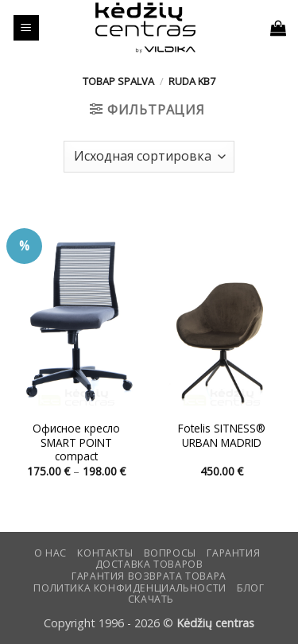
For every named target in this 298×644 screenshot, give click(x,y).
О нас (50, 553)
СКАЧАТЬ (151, 599)
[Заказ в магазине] (149, 157)
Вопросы (170, 553)
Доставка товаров (149, 564)
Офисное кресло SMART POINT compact (76, 442)
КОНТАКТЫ (105, 553)
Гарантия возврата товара (149, 576)
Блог (250, 588)
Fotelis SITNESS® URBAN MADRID (222, 435)
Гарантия (233, 553)
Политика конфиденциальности (130, 588)
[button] (26, 28)
